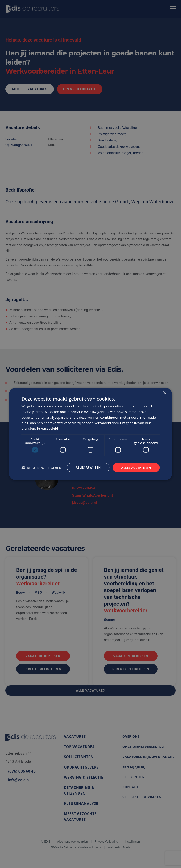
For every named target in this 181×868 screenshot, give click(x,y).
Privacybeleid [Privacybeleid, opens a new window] (48, 428)
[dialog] (90, 434)
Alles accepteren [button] (135, 467)
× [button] (165, 393)
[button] (42, 468)
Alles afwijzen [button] (86, 467)
